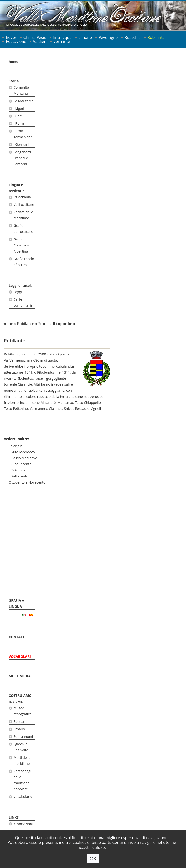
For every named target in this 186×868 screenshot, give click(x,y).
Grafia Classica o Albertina (21, 245)
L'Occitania (22, 197)
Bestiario (21, 721)
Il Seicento (17, 470)
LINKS (14, 817)
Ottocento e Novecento (27, 482)
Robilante (156, 37)
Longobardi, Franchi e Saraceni (23, 158)
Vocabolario (23, 797)
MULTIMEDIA (20, 676)
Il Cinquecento (20, 464)
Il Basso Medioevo (23, 458)
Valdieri (40, 41)
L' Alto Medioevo (22, 452)
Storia (14, 81)
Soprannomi (23, 736)
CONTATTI (17, 637)
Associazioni (23, 824)
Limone (85, 37)
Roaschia (133, 37)
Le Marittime (24, 101)
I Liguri (19, 108)
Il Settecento (19, 476)
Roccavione (16, 41)
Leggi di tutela (21, 286)
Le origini (16, 446)
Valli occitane (24, 205)
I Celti (18, 116)
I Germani (21, 144)
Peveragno (108, 37)
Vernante (62, 41)
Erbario (19, 729)
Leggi (18, 292)
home (14, 61)
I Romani (20, 123)
